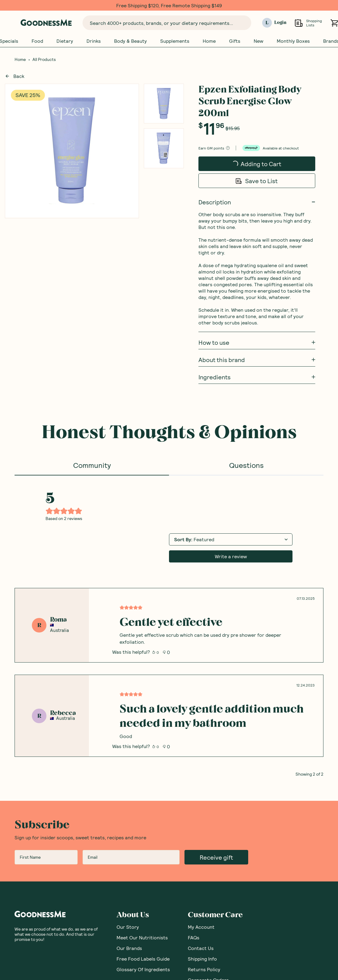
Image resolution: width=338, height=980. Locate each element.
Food (37, 41)
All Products (44, 59)
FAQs (194, 937)
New (259, 41)
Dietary (65, 41)
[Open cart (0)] (334, 23)
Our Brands (129, 948)
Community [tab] (92, 465)
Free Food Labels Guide (143, 959)
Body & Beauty (130, 41)
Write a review (231, 556)
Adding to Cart (246, 165)
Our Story (128, 927)
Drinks (94, 41)
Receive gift (216, 857)
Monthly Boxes (293, 41)
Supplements (175, 41)
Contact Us (201, 948)
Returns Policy (204, 969)
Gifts (235, 41)
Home (209, 41)
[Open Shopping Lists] (299, 23)
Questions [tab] (246, 465)
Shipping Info (202, 959)
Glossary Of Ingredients (143, 969)
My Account (201, 927)
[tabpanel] (169, 626)
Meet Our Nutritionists (142, 937)
